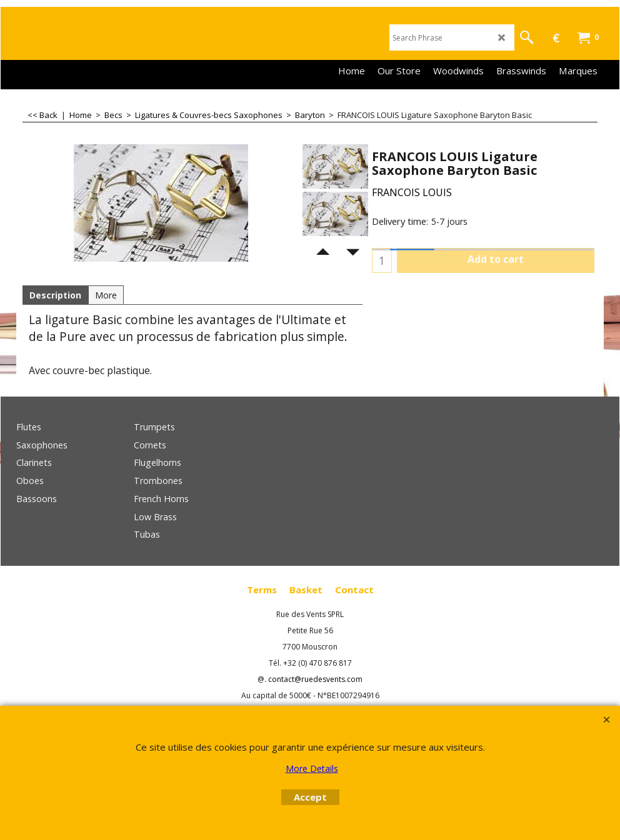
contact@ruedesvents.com (315, 679)
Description (55, 295)
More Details (312, 768)
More (106, 295)
